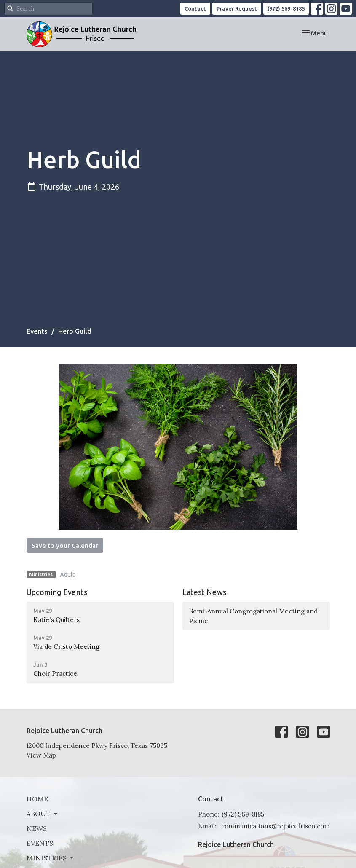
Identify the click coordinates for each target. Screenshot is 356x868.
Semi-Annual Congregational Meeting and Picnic (253, 616)
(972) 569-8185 (286, 8)
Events (37, 331)
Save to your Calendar (65, 545)
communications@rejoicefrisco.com (276, 826)
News (37, 828)
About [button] (43, 814)
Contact (195, 8)
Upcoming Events (57, 592)
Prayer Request (237, 8)
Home (37, 799)
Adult (67, 575)
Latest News (205, 592)
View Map (41, 755)
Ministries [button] (51, 858)
